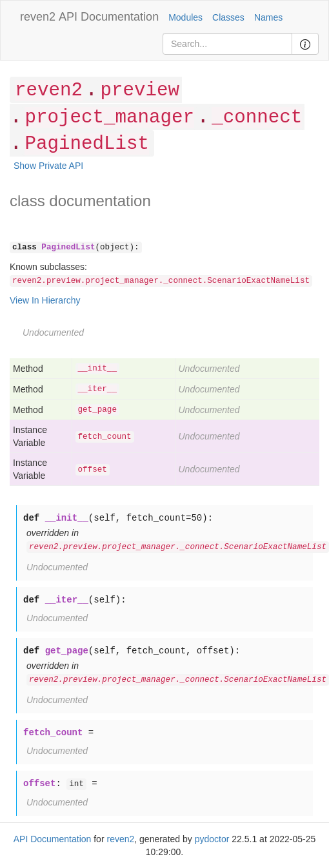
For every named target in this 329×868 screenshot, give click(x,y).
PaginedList (86, 144)
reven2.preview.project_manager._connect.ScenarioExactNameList (161, 281)
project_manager (109, 118)
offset (93, 470)
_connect (257, 118)
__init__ (97, 369)
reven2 (38, 17)
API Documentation (109, 17)
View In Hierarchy (45, 300)
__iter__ (97, 389)
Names (268, 17)
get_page (97, 410)
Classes (228, 17)
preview (139, 91)
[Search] (227, 44)
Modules (185, 17)
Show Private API (48, 166)
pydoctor (212, 839)
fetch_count (105, 437)
